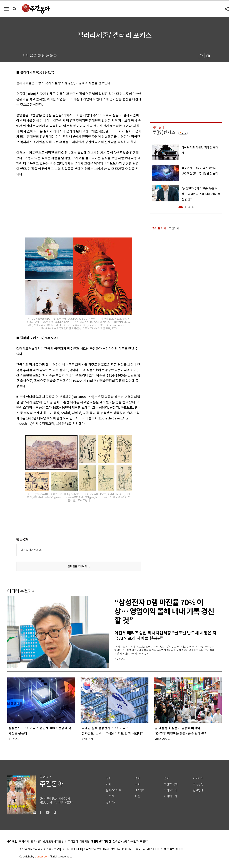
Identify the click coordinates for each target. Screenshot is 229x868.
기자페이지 (170, 796)
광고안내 (198, 790)
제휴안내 (61, 842)
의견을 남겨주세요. (31, 550)
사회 (109, 784)
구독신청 (198, 784)
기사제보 (198, 778)
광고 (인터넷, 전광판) (43, 842)
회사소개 (24, 842)
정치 (109, 778)
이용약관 (84, 842)
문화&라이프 (114, 790)
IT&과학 (140, 790)
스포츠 (110, 796)
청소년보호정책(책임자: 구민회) (130, 842)
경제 (138, 778)
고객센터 (73, 842)
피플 (138, 796)
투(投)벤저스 (164, 132)
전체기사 (111, 802)
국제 (138, 784)
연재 (166, 778)
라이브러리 (170, 790)
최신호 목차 (171, 784)
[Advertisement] (70, 205)
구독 (184, 133)
